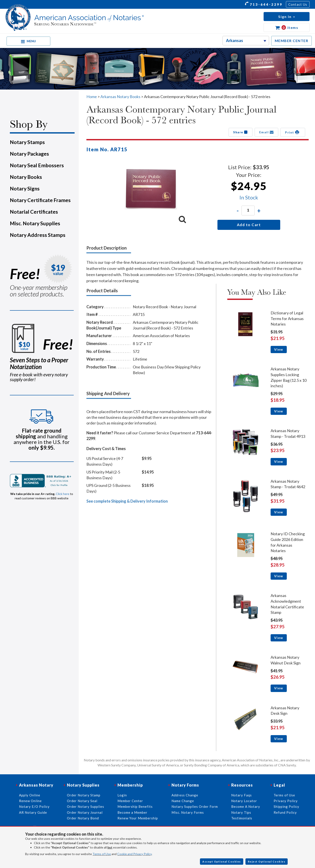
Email (267, 132)
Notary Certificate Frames (40, 200)
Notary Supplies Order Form (195, 807)
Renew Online (30, 801)
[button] (287, 17)
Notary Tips (241, 812)
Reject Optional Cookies (267, 862)
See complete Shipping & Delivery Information (127, 501)
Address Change (185, 795)
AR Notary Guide (33, 812)
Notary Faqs (241, 795)
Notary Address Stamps (38, 235)
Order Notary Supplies (86, 807)
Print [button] (293, 132)
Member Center (130, 801)
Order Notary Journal (85, 812)
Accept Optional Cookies (222, 862)
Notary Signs (25, 188)
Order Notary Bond (83, 818)
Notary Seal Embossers (37, 165)
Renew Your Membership (138, 818)
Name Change (183, 801)
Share (241, 132)
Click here (63, 494)
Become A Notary (246, 807)
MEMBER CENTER (292, 41)
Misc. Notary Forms (188, 812)
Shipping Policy (286, 807)
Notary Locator (244, 801)
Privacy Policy (286, 801)
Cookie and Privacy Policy (134, 854)
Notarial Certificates (34, 212)
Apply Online (30, 795)
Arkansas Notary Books (120, 97)
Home (92, 97)
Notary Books (26, 177)
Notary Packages (29, 154)
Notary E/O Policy (34, 807)
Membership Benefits (135, 807)
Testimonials (242, 818)
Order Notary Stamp (84, 795)
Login (122, 795)
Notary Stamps (27, 142)
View (279, 349)
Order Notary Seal (82, 801)
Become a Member (132, 812)
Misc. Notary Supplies (35, 223)
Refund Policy (285, 812)
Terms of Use (102, 854)
